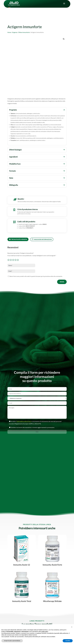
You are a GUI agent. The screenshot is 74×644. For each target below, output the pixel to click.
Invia (62, 282)
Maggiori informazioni (42, 239)
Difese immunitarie (24, 32)
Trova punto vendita (18, 239)
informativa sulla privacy (25, 420)
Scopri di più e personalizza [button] (12, 641)
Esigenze (15, 32)
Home (9, 32)
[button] (64, 39)
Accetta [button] (68, 641)
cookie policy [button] (45, 632)
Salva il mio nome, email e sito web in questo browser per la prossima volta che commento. (36, 276)
